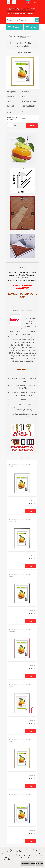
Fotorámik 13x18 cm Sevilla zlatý (20, 741)
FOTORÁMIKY (18, 36)
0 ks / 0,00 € (34, 3)
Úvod (11, 36)
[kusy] (10, 125)
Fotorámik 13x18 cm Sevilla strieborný (20, 521)
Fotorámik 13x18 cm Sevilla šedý (20, 686)
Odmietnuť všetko (28, 864)
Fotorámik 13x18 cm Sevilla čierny (20, 576)
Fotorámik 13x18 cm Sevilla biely (20, 466)
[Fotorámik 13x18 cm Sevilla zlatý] (22, 57)
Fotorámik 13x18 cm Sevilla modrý (20, 796)
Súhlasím (40, 864)
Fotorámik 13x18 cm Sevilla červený (20, 631)
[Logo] (21, 11)
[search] (37, 20)
